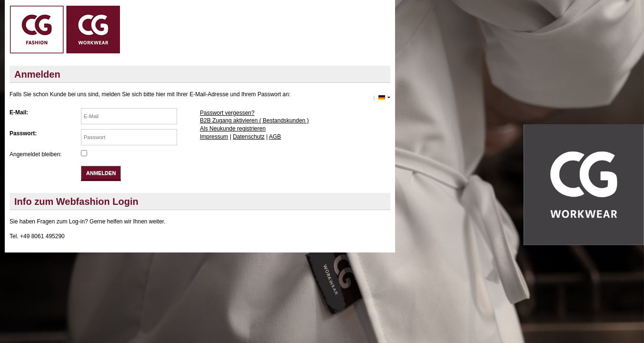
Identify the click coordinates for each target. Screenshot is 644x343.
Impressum (214, 137)
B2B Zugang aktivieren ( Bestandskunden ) (254, 121)
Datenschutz (249, 137)
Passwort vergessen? (227, 113)
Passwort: (23, 133)
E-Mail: (19, 112)
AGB (275, 137)
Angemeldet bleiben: (35, 154)
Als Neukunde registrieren (233, 129)
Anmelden (101, 173)
